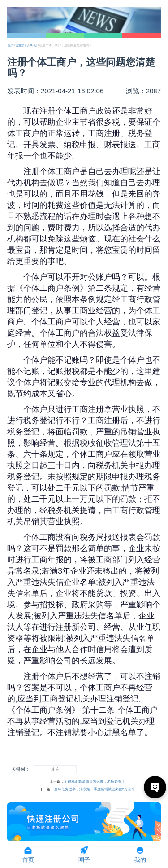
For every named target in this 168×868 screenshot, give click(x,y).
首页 (10, 45)
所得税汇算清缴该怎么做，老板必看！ (95, 782)
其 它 (33, 45)
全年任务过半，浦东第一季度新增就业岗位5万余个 (95, 789)
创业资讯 (22, 45)
